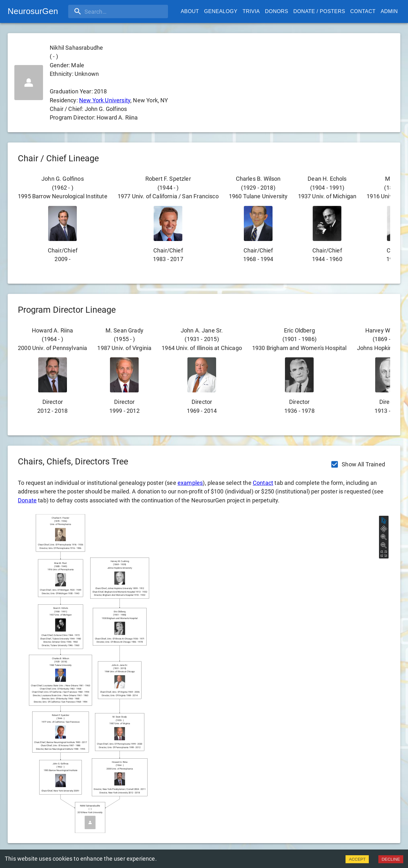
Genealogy (221, 11)
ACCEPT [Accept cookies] (357, 859)
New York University (105, 100)
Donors (277, 11)
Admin (389, 11)
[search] (109, 11)
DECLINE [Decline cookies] (391, 859)
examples (190, 483)
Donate (27, 500)
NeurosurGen (33, 11)
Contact (363, 11)
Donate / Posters (319, 11)
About (190, 11)
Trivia (251, 11)
